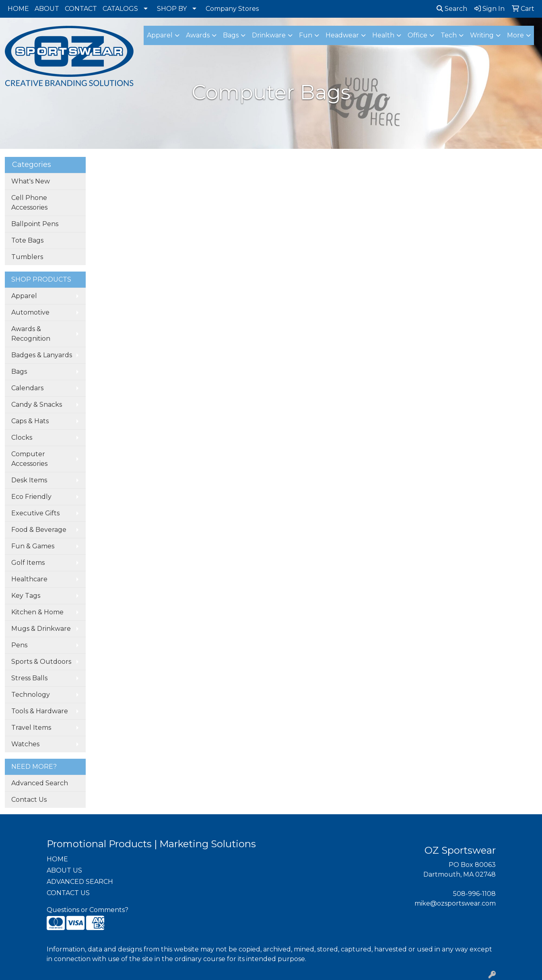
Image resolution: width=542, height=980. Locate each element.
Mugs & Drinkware (41, 629)
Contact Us (29, 800)
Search (452, 9)
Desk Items (29, 480)
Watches (25, 744)
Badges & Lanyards (42, 355)
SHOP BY (172, 9)
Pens (19, 645)
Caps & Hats (30, 421)
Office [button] (417, 35)
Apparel (24, 296)
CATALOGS (120, 9)
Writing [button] (482, 35)
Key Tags (26, 596)
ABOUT (47, 9)
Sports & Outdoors (41, 662)
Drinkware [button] (269, 35)
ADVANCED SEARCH (80, 882)
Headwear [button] (342, 35)
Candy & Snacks (37, 405)
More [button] (515, 35)
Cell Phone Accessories (29, 203)
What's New (31, 181)
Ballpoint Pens (35, 224)
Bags (19, 372)
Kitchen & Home (37, 612)
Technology (31, 695)
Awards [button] (198, 35)
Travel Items (31, 728)
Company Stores (232, 9)
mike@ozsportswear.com (455, 903)
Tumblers (27, 257)
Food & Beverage (39, 530)
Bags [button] (231, 35)
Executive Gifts (35, 513)
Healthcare (29, 579)
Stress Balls (29, 678)
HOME (18, 9)
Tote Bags (27, 240)
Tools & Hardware (40, 711)
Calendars (27, 388)
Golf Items (28, 563)
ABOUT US (64, 870)
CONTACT (81, 9)
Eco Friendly (31, 497)
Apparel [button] (160, 35)
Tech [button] (449, 35)
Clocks (22, 437)
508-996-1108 (474, 894)
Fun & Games (33, 546)
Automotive (30, 312)
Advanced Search (40, 783)
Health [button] (383, 35)
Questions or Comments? (88, 910)
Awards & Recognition (31, 334)
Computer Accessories (29, 459)
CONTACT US (68, 893)
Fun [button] (306, 35)
